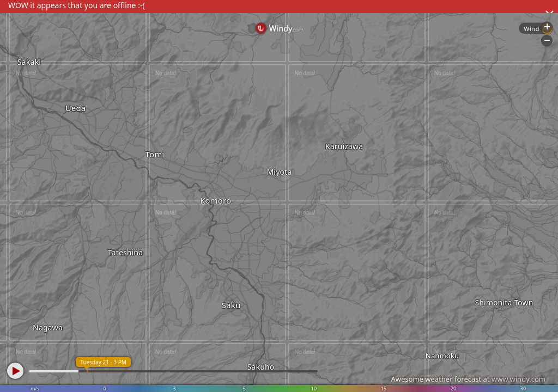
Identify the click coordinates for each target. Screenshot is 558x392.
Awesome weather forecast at (468, 379)
